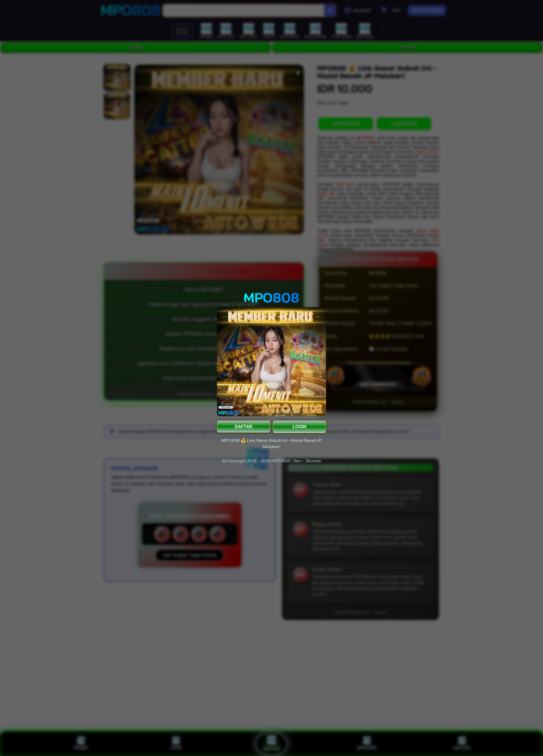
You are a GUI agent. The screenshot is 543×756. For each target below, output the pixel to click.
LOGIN (299, 427)
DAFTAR (244, 427)
